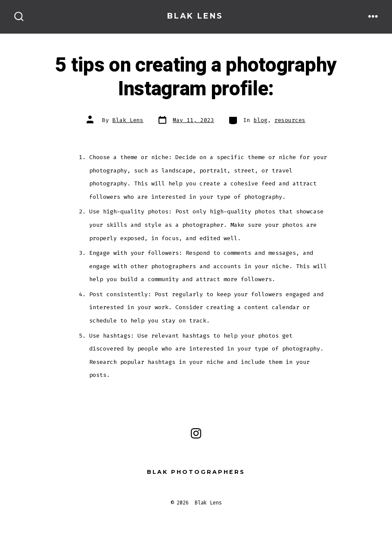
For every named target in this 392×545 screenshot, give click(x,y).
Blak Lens (128, 120)
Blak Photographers (196, 472)
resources (290, 120)
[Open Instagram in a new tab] (196, 433)
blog (261, 120)
